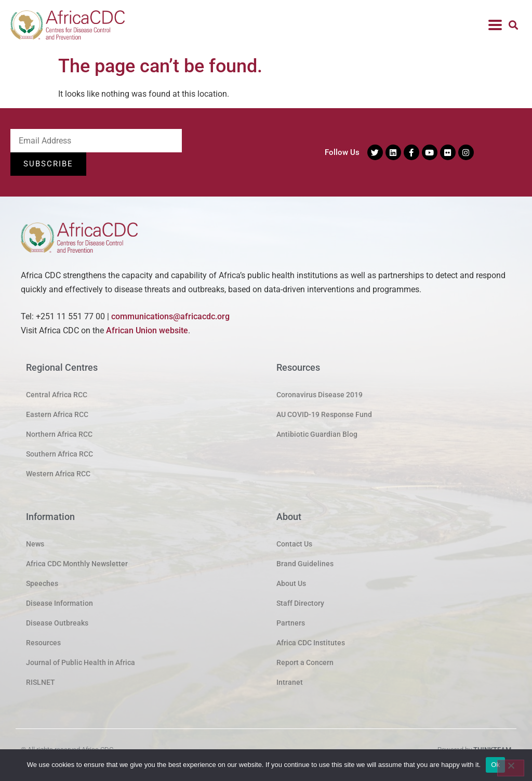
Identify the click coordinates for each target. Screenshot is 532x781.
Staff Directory (300, 603)
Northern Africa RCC (59, 434)
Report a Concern (305, 662)
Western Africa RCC (58, 474)
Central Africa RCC (57, 395)
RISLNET (41, 682)
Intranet (290, 682)
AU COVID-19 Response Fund (324, 414)
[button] (513, 25)
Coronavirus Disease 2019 (320, 395)
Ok (495, 765)
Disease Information (59, 603)
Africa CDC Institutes (311, 643)
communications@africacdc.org (170, 316)
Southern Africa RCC (59, 454)
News (35, 544)
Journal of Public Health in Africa (81, 662)
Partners (291, 623)
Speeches (42, 583)
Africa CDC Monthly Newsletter (77, 564)
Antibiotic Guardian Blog (317, 434)
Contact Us (294, 544)
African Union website (147, 330)
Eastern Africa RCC (57, 414)
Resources (43, 643)
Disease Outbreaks (57, 623)
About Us (291, 583)
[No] (511, 768)
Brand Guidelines (305, 564)
